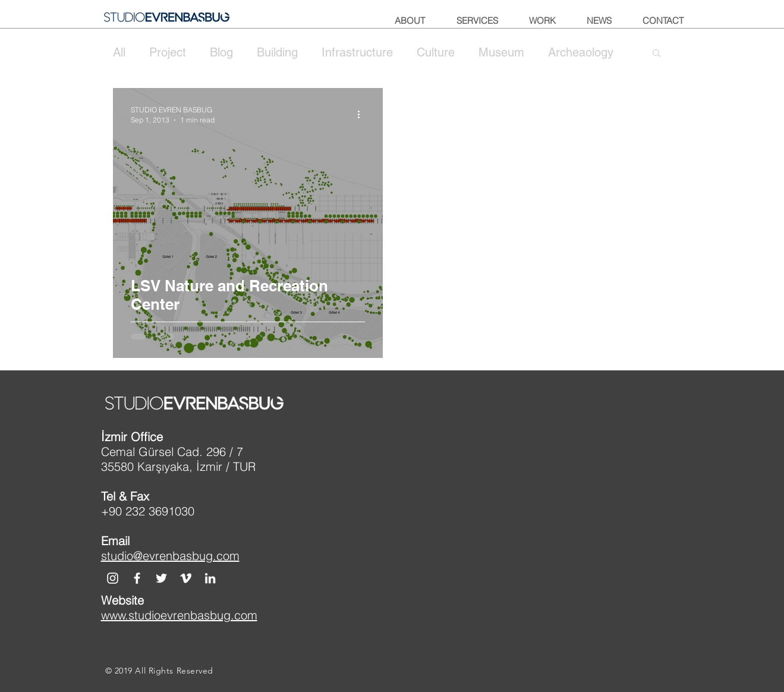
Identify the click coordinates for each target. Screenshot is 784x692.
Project (168, 52)
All (119, 52)
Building (277, 52)
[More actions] (363, 114)
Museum (501, 52)
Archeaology (581, 52)
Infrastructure (357, 52)
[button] (657, 54)
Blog (221, 52)
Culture (436, 52)
